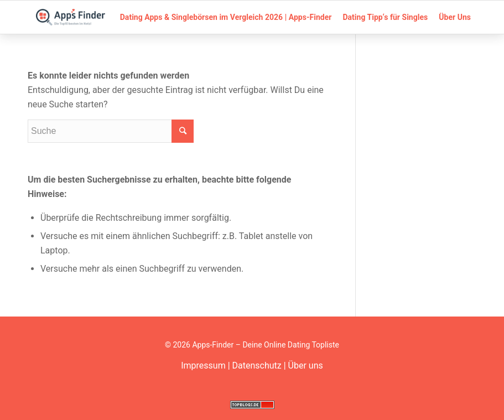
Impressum (203, 365)
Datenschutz (257, 365)
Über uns (306, 365)
